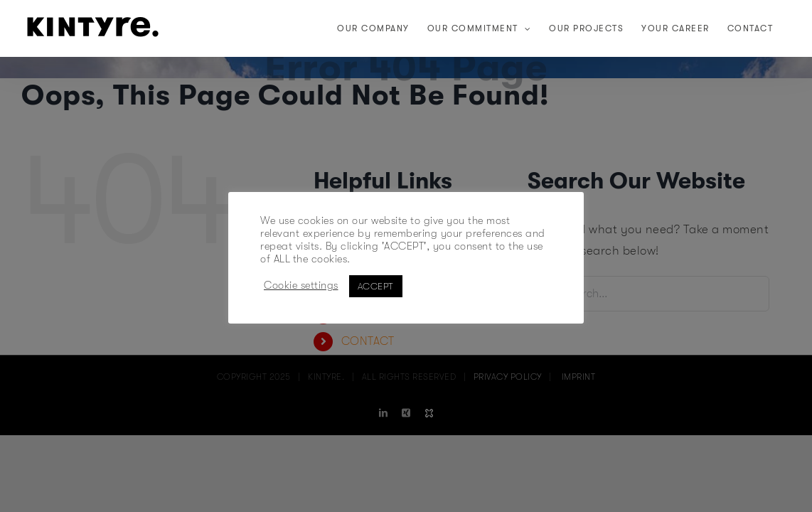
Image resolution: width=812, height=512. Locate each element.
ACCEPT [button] (376, 286)
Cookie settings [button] (301, 286)
